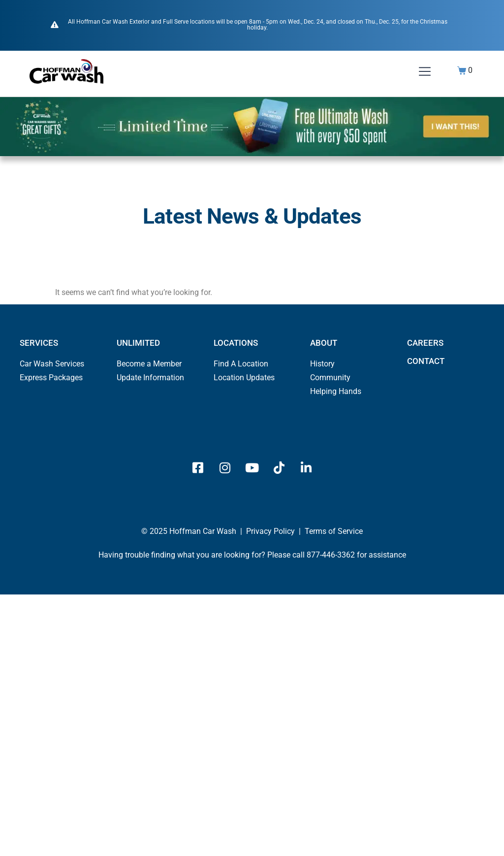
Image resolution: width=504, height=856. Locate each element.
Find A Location (241, 364)
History (322, 364)
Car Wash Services (52, 364)
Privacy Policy (270, 531)
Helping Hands (336, 391)
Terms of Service (334, 531)
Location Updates (244, 378)
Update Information (150, 378)
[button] (425, 72)
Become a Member (149, 364)
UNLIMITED (138, 343)
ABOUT (324, 343)
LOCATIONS (236, 343)
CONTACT (426, 361)
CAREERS (425, 343)
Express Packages (51, 378)
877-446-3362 (331, 555)
